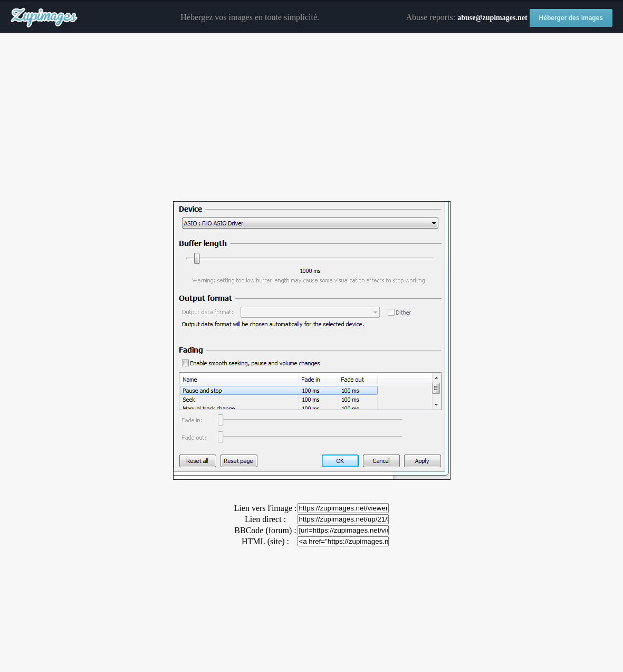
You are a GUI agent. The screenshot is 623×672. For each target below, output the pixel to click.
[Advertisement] (311, 118)
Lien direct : (265, 519)
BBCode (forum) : (265, 530)
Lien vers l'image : (266, 508)
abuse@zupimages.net (492, 18)
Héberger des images (571, 18)
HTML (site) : (265, 541)
